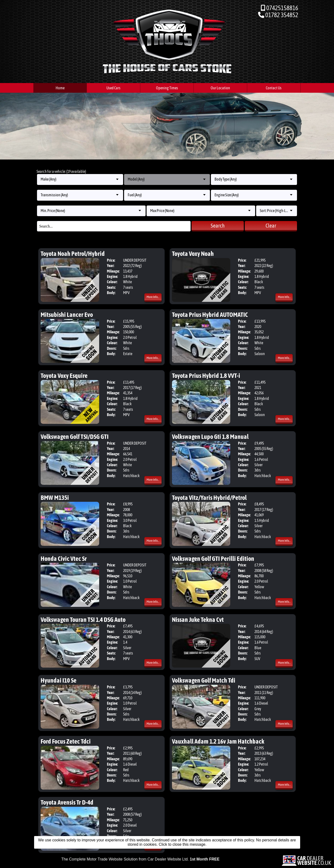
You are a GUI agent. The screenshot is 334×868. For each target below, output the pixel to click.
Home (60, 88)
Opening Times (167, 88)
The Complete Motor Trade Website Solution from (141, 859)
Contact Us (274, 88)
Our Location (220, 88)
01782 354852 (282, 15)
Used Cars (113, 88)
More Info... (153, 297)
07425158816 (282, 8)
